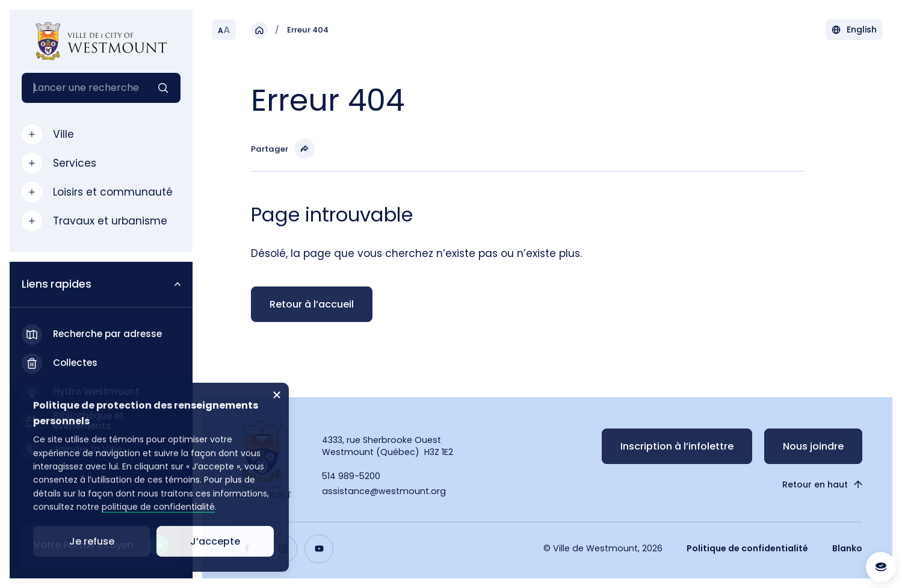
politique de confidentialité (158, 522)
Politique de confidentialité (747, 548)
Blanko (847, 548)
